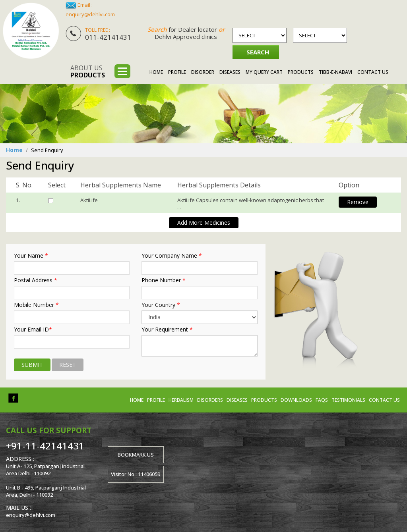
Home (156, 72)
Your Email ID (33, 330)
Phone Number (164, 280)
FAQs (322, 400)
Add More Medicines (204, 223)
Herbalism (181, 400)
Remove (358, 202)
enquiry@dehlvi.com (90, 14)
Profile (177, 72)
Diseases (230, 72)
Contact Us (373, 72)
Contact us (384, 400)
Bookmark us (136, 454)
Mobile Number (36, 305)
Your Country (161, 305)
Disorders (210, 400)
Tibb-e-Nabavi (335, 72)
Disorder (203, 72)
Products (301, 72)
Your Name (31, 256)
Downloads (296, 400)
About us (88, 71)
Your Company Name (172, 256)
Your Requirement (167, 330)
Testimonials (348, 400)
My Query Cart (264, 72)
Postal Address (36, 280)
